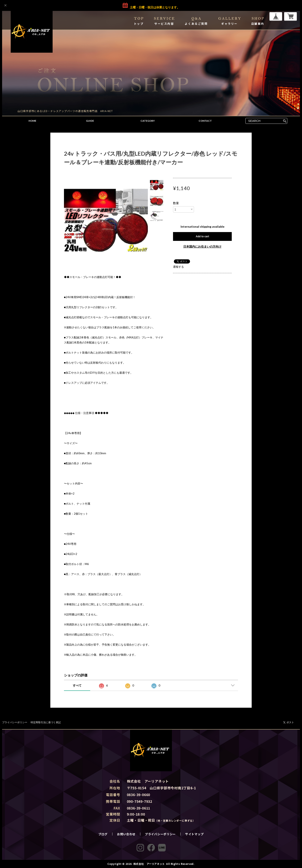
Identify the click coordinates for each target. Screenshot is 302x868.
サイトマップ (194, 834)
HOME (32, 121)
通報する (178, 267)
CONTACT (205, 121)
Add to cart (202, 236)
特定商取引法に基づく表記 (46, 722)
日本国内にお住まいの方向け (202, 246)
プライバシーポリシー (15, 722)
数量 (176, 203)
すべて (77, 685)
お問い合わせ (126, 834)
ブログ (103, 834)
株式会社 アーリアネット (149, 864)
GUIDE (90, 121)
